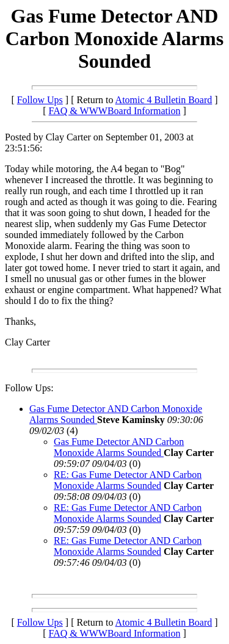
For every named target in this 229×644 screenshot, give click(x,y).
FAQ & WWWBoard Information (115, 111)
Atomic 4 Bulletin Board (164, 100)
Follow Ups (40, 100)
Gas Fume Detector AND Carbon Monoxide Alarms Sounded (119, 447)
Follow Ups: (29, 388)
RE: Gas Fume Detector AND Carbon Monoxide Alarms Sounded (128, 480)
